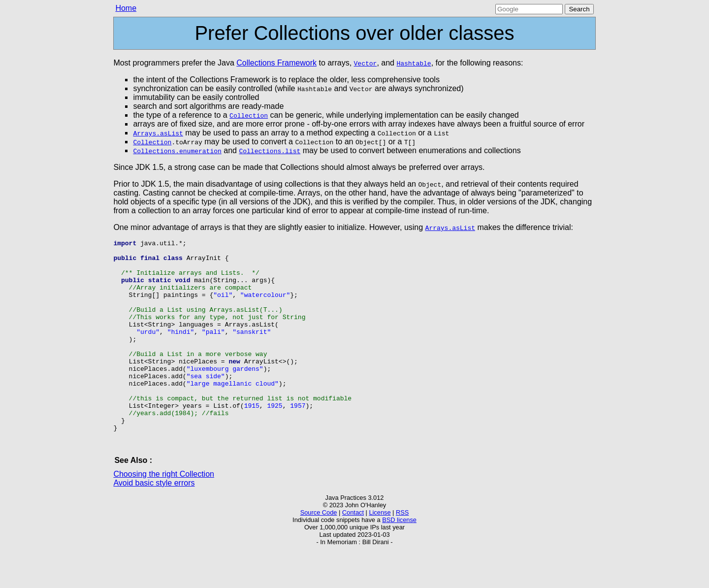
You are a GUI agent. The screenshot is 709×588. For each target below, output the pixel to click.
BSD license (399, 558)
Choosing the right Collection (164, 512)
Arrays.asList (158, 133)
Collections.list (270, 151)
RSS (402, 551)
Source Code (319, 551)
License (380, 551)
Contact (353, 551)
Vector (366, 63)
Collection (249, 115)
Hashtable (414, 63)
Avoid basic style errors (154, 521)
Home (126, 8)
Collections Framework (276, 63)
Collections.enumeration (177, 151)
